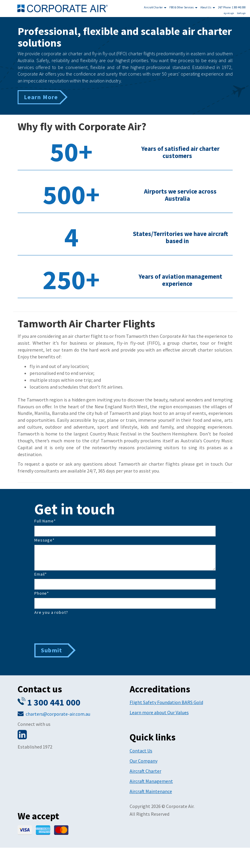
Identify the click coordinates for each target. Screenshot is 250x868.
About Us (208, 7)
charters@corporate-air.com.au (58, 714)
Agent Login (229, 13)
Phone (42, 593)
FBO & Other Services (183, 7)
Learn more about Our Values (159, 712)
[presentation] (80, 629)
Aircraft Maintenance (151, 791)
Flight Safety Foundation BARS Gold (166, 702)
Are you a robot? (51, 612)
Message (45, 540)
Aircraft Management (151, 781)
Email (41, 574)
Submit (52, 650)
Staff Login (241, 13)
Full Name (45, 521)
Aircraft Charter (155, 7)
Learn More (41, 97)
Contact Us (141, 751)
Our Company (144, 761)
